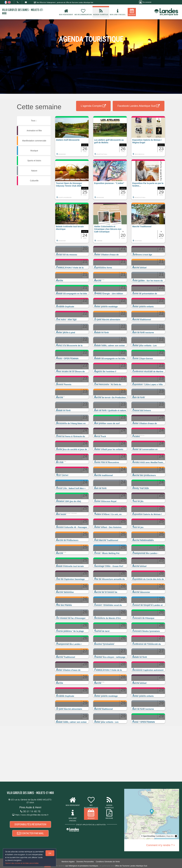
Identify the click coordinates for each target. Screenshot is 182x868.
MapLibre (170, 836)
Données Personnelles (85, 862)
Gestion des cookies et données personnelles (22, 863)
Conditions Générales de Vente (108, 862)
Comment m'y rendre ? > (161, 845)
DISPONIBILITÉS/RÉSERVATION (30, 824)
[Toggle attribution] (176, 836)
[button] (72, 138)
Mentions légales (68, 862)
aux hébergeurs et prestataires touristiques (82, 866)
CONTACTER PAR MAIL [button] (30, 833)
